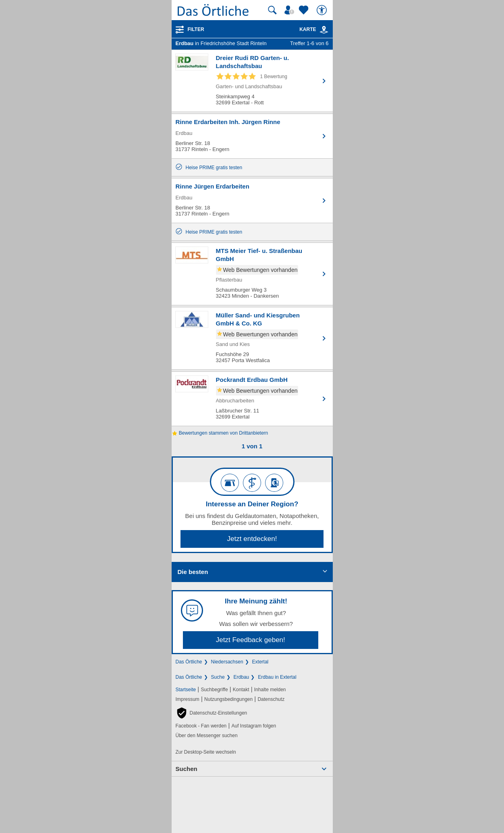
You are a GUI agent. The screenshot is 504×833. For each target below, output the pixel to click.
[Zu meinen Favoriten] (305, 10)
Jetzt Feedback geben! (251, 640)
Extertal (260, 662)
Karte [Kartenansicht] (314, 29)
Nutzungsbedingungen (228, 699)
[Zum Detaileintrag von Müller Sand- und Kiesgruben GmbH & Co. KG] (252, 338)
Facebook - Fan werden (201, 726)
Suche (218, 677)
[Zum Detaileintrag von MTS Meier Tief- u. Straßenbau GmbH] (252, 274)
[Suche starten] (272, 10)
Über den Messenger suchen (207, 736)
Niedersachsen (227, 662)
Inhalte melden (270, 690)
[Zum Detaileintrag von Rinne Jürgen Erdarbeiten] (252, 201)
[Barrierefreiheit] (323, 10)
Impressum (188, 699)
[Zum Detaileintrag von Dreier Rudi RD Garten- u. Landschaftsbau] (252, 81)
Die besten (193, 572)
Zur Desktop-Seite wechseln (206, 752)
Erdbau (242, 677)
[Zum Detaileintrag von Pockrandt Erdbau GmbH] (252, 399)
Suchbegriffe (214, 690)
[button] (212, 713)
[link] (324, 30)
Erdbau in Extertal (277, 677)
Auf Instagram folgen (254, 726)
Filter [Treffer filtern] (196, 29)
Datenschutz (271, 699)
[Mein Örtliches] (290, 10)
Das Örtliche (189, 662)
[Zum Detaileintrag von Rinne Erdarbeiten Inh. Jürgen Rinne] (252, 136)
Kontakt (241, 690)
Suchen (187, 769)
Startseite (186, 690)
